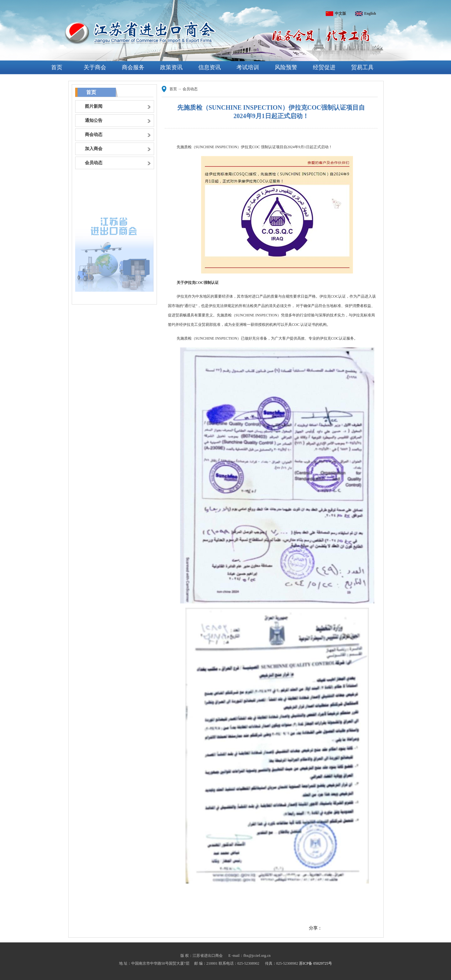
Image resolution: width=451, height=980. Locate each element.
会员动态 (190, 89)
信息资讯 (210, 67)
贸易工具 (362, 67)
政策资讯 (171, 67)
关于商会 (95, 67)
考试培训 (248, 67)
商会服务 (133, 67)
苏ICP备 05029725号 (316, 963)
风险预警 (286, 67)
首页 (57, 67)
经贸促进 (324, 67)
